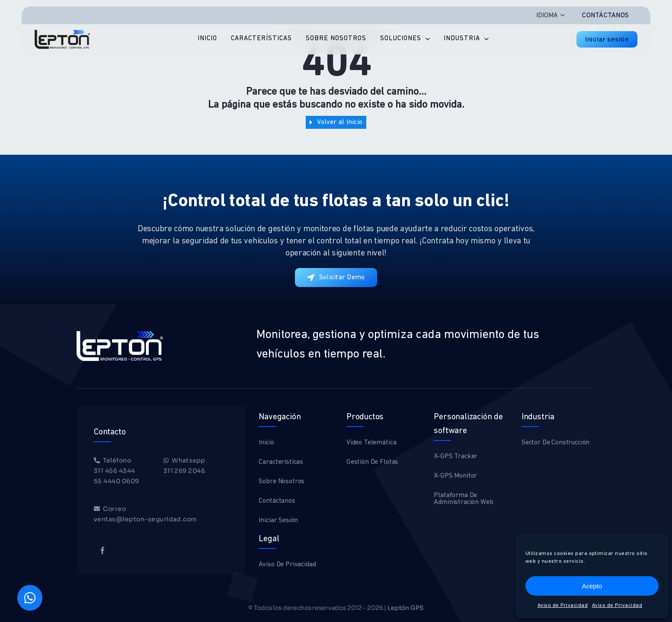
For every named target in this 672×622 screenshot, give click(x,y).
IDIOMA (547, 16)
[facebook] (103, 550)
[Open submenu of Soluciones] (426, 39)
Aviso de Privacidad (563, 606)
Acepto (592, 586)
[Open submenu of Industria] (484, 39)
